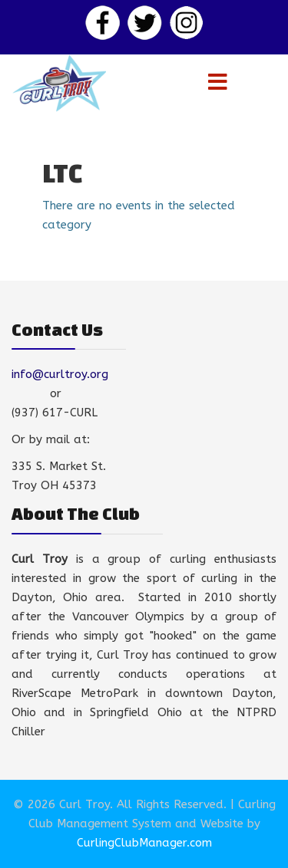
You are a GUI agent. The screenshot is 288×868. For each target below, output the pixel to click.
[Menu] (218, 83)
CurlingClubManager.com (144, 843)
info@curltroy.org (60, 374)
